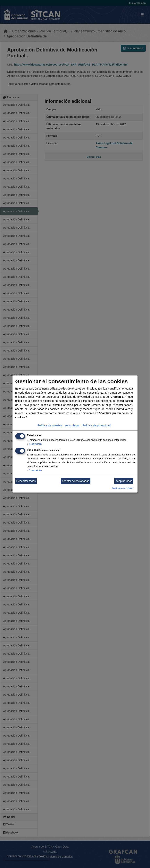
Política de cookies (50, 425)
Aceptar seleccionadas (75, 481)
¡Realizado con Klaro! (122, 488)
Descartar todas (26, 481)
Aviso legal (72, 425)
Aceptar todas (124, 481)
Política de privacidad (96, 425)
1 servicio (34, 444)
